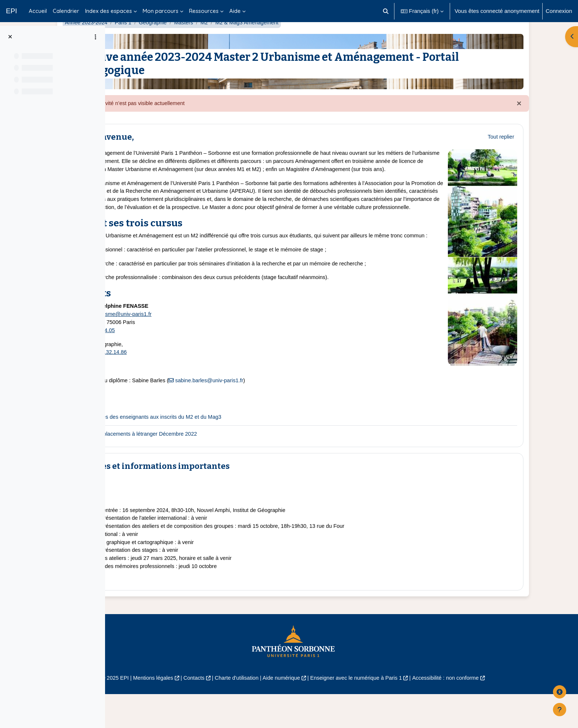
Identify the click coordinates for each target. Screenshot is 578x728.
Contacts (242, 712)
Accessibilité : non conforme (503, 712)
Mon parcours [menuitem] (161, 11)
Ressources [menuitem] (204, 11)
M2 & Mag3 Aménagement (306, 40)
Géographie (209, 40)
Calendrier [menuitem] (66, 11)
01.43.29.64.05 (152, 360)
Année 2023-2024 (141, 40)
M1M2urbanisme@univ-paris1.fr (169, 343)
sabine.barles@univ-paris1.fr (268, 411)
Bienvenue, (165, 155)
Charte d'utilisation (286, 712)
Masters (241, 40)
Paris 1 (179, 40)
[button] (386, 11)
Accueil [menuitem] (38, 11)
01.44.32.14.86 (164, 382)
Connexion (559, 11)
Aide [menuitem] (235, 11)
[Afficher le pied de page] (560, 710)
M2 (262, 40)
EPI (11, 11)
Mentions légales (199, 712)
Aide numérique (332, 712)
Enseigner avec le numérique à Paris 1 (410, 712)
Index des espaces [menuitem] (109, 11)
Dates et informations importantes (213, 497)
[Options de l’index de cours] (95, 37)
